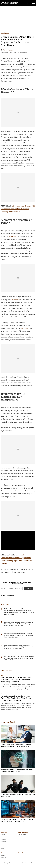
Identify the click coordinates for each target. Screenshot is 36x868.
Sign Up (28, 588)
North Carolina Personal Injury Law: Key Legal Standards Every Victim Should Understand (16, 746)
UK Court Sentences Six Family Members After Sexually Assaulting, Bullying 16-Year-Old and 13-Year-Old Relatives (19, 658)
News (2, 675)
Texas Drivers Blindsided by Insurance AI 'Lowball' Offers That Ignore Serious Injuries (17, 820)
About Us (3, 855)
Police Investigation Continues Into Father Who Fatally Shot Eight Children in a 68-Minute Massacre (17, 698)
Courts (2, 848)
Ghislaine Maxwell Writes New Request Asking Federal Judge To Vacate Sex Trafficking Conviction (17, 680)
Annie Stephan (8, 50)
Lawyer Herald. (17, 863)
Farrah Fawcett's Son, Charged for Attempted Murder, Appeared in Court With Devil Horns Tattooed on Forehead (19, 635)
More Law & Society (9, 722)
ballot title (24, 328)
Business (3, 844)
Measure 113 (13, 237)
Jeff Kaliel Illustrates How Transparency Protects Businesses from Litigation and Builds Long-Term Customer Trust (20, 647)
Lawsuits (3, 846)
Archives (3, 835)
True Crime (3, 839)
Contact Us (3, 858)
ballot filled (16, 300)
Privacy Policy (21, 837)
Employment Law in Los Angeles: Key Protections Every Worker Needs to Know (17, 770)
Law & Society (6, 33)
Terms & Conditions (23, 835)
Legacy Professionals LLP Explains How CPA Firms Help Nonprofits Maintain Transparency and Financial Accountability (19, 624)
